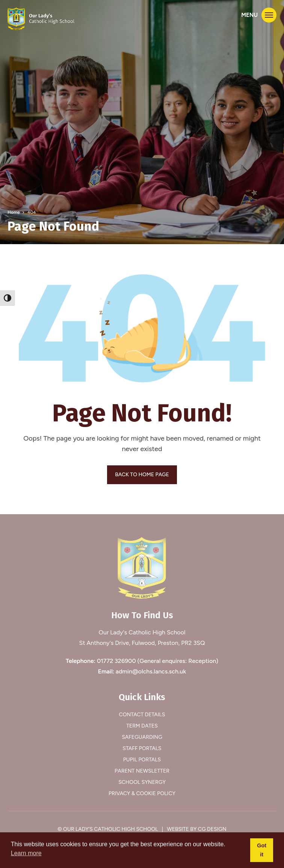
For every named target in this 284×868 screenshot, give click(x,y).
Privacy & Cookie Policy (142, 793)
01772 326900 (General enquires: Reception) (158, 661)
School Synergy (142, 782)
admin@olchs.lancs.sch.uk (151, 671)
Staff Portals (142, 748)
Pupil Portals (142, 760)
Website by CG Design (197, 829)
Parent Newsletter (142, 771)
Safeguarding (142, 737)
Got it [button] (262, 850)
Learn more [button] (26, 853)
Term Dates (142, 726)
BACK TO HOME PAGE (142, 475)
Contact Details (142, 715)
